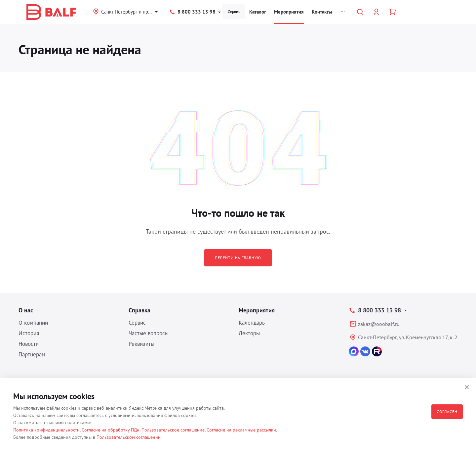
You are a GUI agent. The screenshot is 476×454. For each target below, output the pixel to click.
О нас (26, 310)
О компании (33, 323)
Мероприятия (289, 12)
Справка (139, 310)
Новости (29, 344)
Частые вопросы (149, 333)
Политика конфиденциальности (46, 430)
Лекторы (249, 333)
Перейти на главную (238, 258)
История (29, 333)
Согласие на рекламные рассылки (241, 430)
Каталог (258, 12)
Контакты (322, 12)
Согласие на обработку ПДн (111, 430)
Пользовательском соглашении (129, 437)
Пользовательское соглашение (173, 430)
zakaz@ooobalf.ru (379, 324)
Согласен (447, 411)
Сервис (234, 11)
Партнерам (32, 354)
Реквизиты (141, 344)
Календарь (252, 323)
